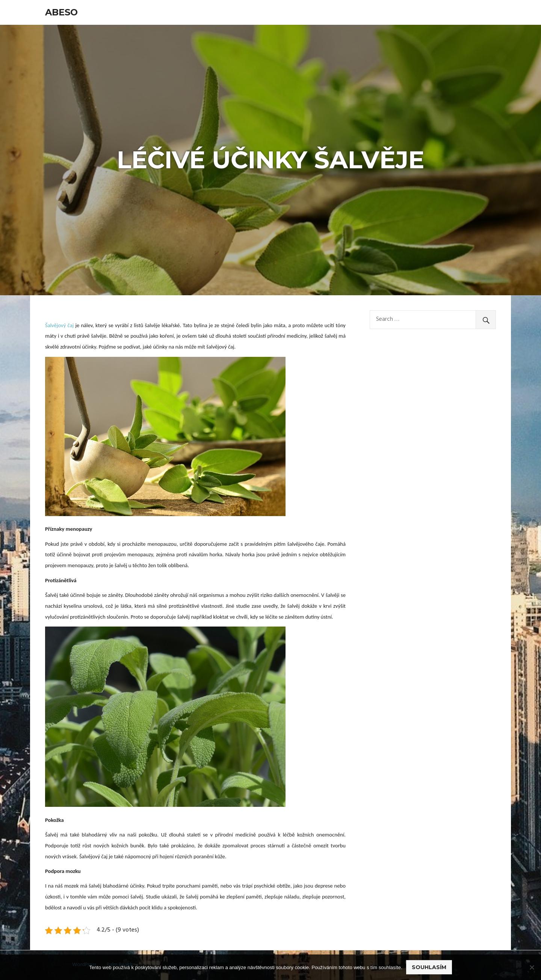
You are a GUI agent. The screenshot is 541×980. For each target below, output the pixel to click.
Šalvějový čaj (59, 325)
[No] (532, 967)
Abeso (61, 12)
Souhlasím (429, 967)
